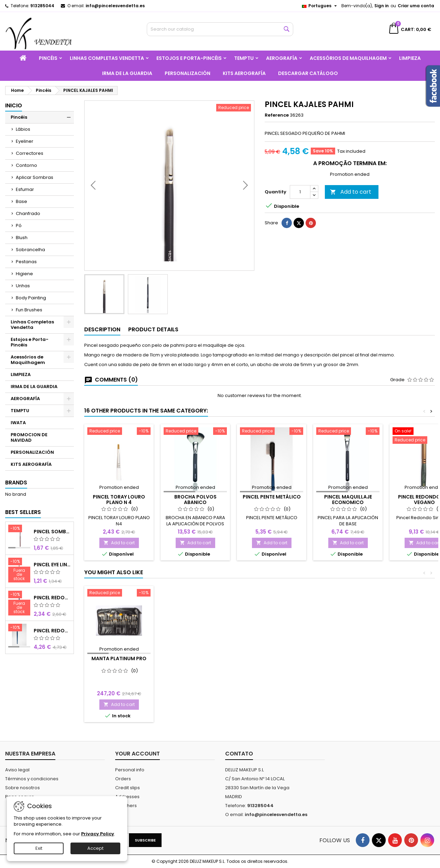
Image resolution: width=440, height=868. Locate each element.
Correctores (30, 153)
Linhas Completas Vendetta (107, 58)
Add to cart (351, 210)
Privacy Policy (98, 834)
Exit (39, 848)
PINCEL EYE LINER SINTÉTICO (52, 565)
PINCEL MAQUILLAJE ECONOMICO (348, 500)
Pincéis (48, 58)
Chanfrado (28, 213)
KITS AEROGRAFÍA (244, 73)
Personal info (130, 770)
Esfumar (25, 189)
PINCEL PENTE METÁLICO (272, 497)
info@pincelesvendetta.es (115, 6)
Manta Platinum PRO (119, 658)
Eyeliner (25, 141)
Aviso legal (17, 770)
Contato (239, 754)
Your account (137, 754)
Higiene (24, 274)
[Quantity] (300, 210)
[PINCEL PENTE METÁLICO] (272, 432)
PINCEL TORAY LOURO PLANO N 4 (119, 500)
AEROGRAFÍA (282, 58)
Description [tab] (102, 329)
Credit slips (128, 788)
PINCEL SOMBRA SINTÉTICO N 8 (52, 532)
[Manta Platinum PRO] (119, 593)
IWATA (18, 423)
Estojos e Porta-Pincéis (189, 58)
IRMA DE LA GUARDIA (127, 73)
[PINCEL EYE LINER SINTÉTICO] (19, 571)
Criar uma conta (416, 6)
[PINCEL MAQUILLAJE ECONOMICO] (348, 432)
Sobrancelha (30, 250)
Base (21, 201)
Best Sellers (23, 512)
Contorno (26, 165)
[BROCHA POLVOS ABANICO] (195, 432)
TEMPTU (244, 58)
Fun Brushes (29, 310)
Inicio (14, 105)
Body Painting (31, 298)
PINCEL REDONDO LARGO (52, 631)
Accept (95, 848)
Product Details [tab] (153, 329)
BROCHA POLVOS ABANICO (195, 500)
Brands (16, 483)
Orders (123, 779)
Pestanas (26, 262)
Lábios (23, 129)
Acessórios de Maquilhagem (348, 58)
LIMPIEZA (410, 58)
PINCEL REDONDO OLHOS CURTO (52, 598)
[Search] (220, 29)
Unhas (23, 286)
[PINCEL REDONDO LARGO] (19, 628)
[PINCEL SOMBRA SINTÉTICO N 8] (19, 529)
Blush (22, 238)
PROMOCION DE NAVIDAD (29, 437)
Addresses (127, 797)
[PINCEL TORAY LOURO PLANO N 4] (119, 432)
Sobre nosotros (23, 788)
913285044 (42, 6)
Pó (19, 226)
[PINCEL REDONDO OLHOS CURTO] (19, 604)
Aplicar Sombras (35, 177)
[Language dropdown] (320, 6)
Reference (277, 115)
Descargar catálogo (308, 73)
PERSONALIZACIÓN (188, 73)
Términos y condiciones (32, 779)
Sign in (382, 6)
